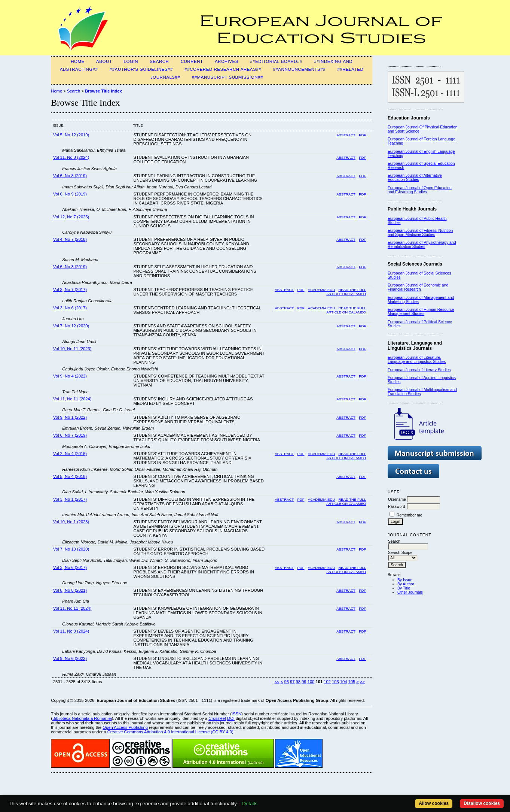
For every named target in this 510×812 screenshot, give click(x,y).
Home (78, 61)
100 (311, 682)
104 (344, 682)
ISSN (236, 714)
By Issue (405, 580)
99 (304, 682)
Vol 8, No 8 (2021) (70, 590)
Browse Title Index (103, 91)
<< (277, 682)
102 (327, 682)
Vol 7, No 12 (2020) (71, 326)
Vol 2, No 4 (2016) (70, 454)
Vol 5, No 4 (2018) (70, 476)
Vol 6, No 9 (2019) (70, 194)
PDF (362, 135)
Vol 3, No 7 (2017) (70, 290)
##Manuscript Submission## (227, 77)
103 (335, 682)
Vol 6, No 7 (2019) (70, 435)
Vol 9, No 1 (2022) (70, 417)
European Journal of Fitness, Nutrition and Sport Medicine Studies (420, 233)
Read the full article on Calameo (346, 292)
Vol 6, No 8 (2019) (70, 176)
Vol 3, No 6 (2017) (70, 308)
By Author (406, 584)
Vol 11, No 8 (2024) (71, 157)
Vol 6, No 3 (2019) (70, 267)
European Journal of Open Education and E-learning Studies (420, 190)
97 (292, 682)
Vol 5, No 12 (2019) (71, 135)
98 (298, 682)
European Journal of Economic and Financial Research (418, 287)
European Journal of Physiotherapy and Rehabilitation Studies (422, 245)
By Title (404, 588)
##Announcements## (300, 69)
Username (397, 499)
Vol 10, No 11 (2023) (72, 349)
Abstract (346, 135)
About (104, 61)
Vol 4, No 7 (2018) (70, 239)
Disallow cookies (482, 803)
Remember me (410, 515)
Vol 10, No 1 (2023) (71, 522)
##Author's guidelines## (141, 69)
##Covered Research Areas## (223, 69)
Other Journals (410, 592)
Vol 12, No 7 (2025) (71, 217)
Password (397, 507)
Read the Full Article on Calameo (346, 456)
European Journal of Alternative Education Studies (415, 178)
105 (352, 682)
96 (286, 682)
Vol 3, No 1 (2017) (70, 499)
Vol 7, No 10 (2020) (71, 549)
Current (192, 61)
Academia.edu (321, 290)
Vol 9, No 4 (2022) (70, 376)
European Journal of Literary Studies (419, 370)
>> (362, 682)
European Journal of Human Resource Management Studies (421, 312)
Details (250, 804)
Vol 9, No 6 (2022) (70, 658)
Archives (227, 61)
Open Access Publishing (125, 727)
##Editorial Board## (276, 61)
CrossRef (217, 718)
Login (131, 61)
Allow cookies (434, 803)
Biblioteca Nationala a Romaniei (82, 718)
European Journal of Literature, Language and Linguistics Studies (417, 360)
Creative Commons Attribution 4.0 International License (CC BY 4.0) (170, 732)
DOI (231, 718)
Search (159, 61)
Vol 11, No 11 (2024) (72, 399)
